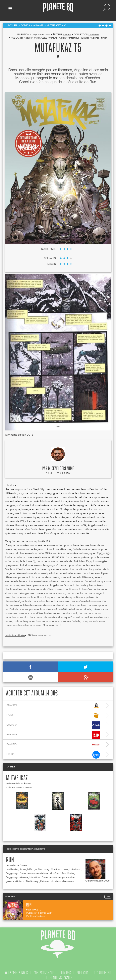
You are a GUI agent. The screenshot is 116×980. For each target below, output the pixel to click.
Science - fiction (99, 35)
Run (10, 857)
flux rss (65, 970)
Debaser (45, 879)
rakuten (53, 742)
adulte (29, 35)
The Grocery (32, 879)
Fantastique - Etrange (78, 35)
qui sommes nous (17, 970)
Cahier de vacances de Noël (34, 871)
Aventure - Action (57, 35)
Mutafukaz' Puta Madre (62, 871)
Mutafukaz (17, 776)
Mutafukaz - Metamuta (62, 879)
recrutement (102, 970)
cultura (53, 723)
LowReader (12, 867)
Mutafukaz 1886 (59, 867)
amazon (53, 703)
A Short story (42, 867)
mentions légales (61, 975)
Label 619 (94, 32)
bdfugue (53, 733)
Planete (58, 8)
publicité (82, 970)
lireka (53, 752)
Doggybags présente (17, 875)
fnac (53, 713)
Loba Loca (75, 867)
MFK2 (30, 867)
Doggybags (12, 871)
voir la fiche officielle (15, 633)
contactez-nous (44, 970)
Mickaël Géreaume (61, 466)
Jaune (23, 867)
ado (22, 35)
